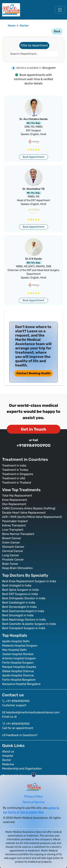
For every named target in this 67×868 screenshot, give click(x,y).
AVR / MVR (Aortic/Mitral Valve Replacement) (32, 517)
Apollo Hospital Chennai (18, 675)
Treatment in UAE (14, 478)
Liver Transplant (13, 530)
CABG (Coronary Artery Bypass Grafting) (29, 508)
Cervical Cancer (13, 551)
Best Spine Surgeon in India (20, 590)
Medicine (8, 764)
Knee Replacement (15, 500)
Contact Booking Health (33, 373)
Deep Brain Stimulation (17, 568)
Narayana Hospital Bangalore (21, 684)
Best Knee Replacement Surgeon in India (29, 581)
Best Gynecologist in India (19, 607)
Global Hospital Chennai (18, 671)
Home (12, 26)
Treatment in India (14, 466)
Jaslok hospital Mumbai (18, 654)
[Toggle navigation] (60, 10)
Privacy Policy (33, 796)
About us (8, 752)
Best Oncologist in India (18, 615)
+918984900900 (33, 445)
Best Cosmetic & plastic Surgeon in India (29, 624)
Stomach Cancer (13, 547)
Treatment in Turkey (15, 470)
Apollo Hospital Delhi (16, 641)
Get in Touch (34, 429)
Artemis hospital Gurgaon (19, 658)
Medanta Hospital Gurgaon (20, 646)
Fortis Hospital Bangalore (19, 680)
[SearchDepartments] (33, 54)
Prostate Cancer (13, 560)
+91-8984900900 (18, 701)
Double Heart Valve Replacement (24, 513)
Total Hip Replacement (17, 496)
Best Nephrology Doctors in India (24, 620)
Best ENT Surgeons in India (20, 594)
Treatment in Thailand (17, 483)
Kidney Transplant (14, 525)
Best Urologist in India (17, 586)
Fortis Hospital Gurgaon (18, 663)
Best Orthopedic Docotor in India (24, 598)
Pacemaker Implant (15, 521)
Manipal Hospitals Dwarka (19, 667)
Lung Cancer (11, 555)
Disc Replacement (14, 504)
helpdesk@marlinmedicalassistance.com (33, 712)
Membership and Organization (22, 769)
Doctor (24, 26)
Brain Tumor (10, 564)
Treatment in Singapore (18, 474)
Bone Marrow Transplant (18, 534)
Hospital (8, 756)
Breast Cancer (12, 538)
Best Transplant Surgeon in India (24, 628)
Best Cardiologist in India (19, 603)
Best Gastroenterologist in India (23, 611)
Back (57, 31)
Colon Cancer (11, 542)
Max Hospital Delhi (14, 650)
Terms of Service (33, 802)
